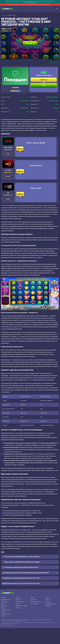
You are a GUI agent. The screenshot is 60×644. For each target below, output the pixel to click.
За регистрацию (20, 602)
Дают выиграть (34, 604)
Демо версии (34, 600)
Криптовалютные (5, 600)
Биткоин (3, 604)
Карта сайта (48, 606)
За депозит (19, 600)
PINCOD (20, 150)
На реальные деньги (36, 602)
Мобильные (4, 606)
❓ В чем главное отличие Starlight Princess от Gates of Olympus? (21, 557)
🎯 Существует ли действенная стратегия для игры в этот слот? (21, 578)
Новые (3, 608)
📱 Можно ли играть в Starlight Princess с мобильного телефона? (21, 562)
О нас (47, 598)
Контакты (48, 600)
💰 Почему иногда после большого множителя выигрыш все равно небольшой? (26, 573)
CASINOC (20, 195)
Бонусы (18, 598)
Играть (44, 85)
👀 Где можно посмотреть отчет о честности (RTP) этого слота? (21, 583)
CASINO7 (20, 172)
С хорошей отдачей (6, 614)
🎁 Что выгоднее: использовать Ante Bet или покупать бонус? (20, 567)
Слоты (32, 598)
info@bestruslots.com (32, 2)
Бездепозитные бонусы (22, 606)
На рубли (3, 616)
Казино (3, 598)
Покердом (15, 88)
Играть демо (30, 44)
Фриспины (18, 608)
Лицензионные (5, 602)
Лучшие (18, 604)
